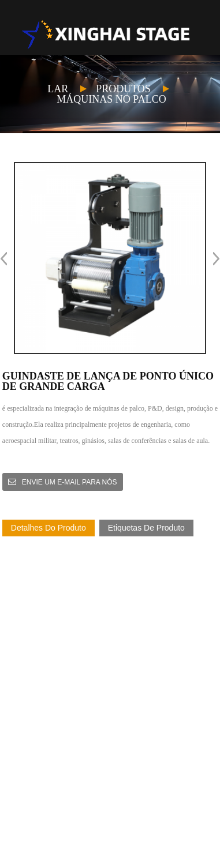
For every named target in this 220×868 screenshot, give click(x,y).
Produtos (123, 89)
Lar (58, 89)
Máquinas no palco (111, 99)
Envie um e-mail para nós (70, 482)
